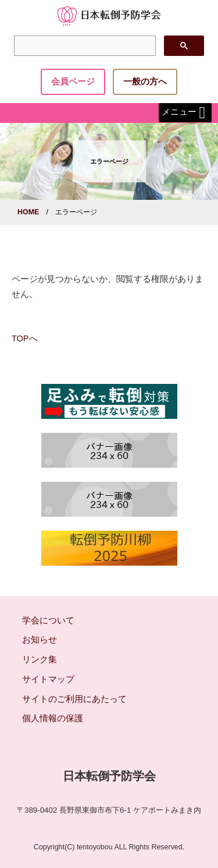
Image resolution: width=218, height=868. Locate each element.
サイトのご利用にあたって (74, 699)
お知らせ (40, 640)
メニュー (185, 113)
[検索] (84, 46)
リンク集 (40, 659)
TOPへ (25, 338)
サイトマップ (48, 679)
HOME (28, 212)
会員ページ (73, 82)
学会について (48, 620)
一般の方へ (145, 82)
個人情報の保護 (53, 718)
